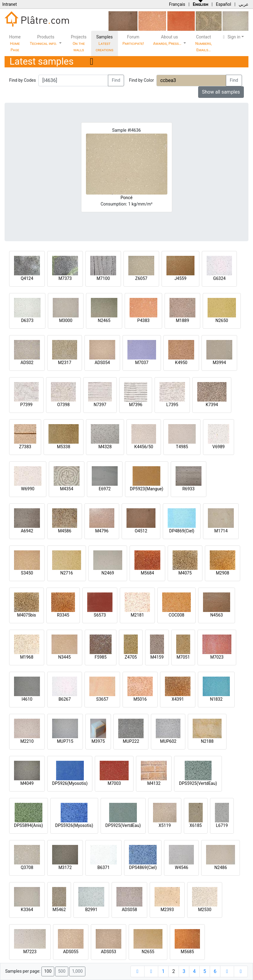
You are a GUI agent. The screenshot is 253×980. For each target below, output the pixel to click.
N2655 (148, 952)
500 (62, 971)
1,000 (77, 971)
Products (44, 40)
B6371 (104, 867)
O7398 (63, 405)
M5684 (148, 573)
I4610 (27, 699)
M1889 (183, 320)
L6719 (222, 825)
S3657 (102, 699)
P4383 (143, 320)
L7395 (172, 405)
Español (223, 4)
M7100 (103, 278)
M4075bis (27, 615)
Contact (204, 43)
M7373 (65, 278)
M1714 (221, 531)
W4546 (181, 867)
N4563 (217, 615)
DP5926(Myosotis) (70, 783)
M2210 (27, 741)
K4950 (181, 363)
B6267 (65, 699)
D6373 (27, 320)
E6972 (105, 489)
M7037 (142, 363)
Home (15, 43)
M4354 (67, 489)
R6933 (188, 489)
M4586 (65, 531)
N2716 (67, 573)
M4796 (102, 531)
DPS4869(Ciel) (143, 867)
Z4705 (131, 657)
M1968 (27, 657)
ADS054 (102, 363)
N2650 (222, 320)
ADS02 (27, 363)
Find (116, 80)
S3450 (27, 573)
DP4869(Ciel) (182, 531)
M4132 (154, 783)
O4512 (141, 531)
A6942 (27, 531)
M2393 (167, 910)
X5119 (165, 825)
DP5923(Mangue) (147, 489)
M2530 (205, 910)
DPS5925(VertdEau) (198, 783)
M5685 (187, 952)
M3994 (219, 363)
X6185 (196, 825)
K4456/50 (144, 447)
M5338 (64, 447)
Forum (133, 40)
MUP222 (131, 741)
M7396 (136, 405)
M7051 (183, 657)
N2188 (207, 741)
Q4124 (27, 278)
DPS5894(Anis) (29, 825)
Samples (105, 43)
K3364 (27, 910)
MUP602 (168, 741)
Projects (78, 43)
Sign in (231, 37)
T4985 (182, 447)
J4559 (180, 278)
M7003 (114, 783)
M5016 (140, 699)
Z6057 (141, 278)
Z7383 (25, 447)
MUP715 (65, 741)
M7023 (217, 657)
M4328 (105, 447)
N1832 (216, 699)
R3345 (63, 615)
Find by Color (141, 80)
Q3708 (27, 867)
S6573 (100, 615)
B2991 (91, 910)
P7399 (26, 405)
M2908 (223, 573)
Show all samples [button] (221, 92)
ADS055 (71, 952)
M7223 (30, 952)
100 (48, 971)
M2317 (65, 363)
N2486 (221, 867)
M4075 (185, 573)
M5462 (59, 910)
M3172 (65, 867)
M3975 (98, 741)
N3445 (64, 657)
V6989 (219, 447)
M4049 (27, 783)
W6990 (28, 489)
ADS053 (109, 952)
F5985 (100, 657)
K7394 (212, 405)
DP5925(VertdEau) (123, 825)
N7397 (100, 405)
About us (168, 40)
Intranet (9, 4)
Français (177, 4)
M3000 (66, 320)
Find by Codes (23, 80)
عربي (244, 4)
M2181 (137, 615)
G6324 (219, 278)
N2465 (104, 320)
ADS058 (129, 910)
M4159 (157, 657)
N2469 (108, 573)
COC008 (176, 615)
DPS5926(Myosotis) (74, 825)
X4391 (178, 699)
